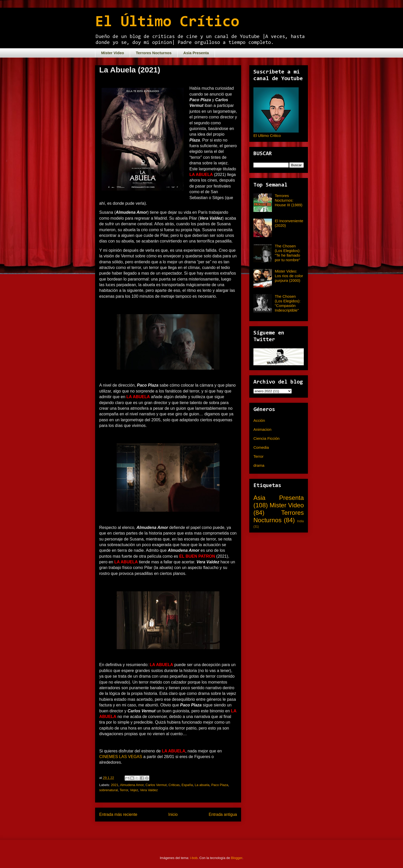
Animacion (262, 429)
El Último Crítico (167, 22)
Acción (259, 420)
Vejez (134, 790)
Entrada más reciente (118, 814)
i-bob (194, 858)
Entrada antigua (223, 814)
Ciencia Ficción (267, 438)
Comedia (261, 447)
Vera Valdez (149, 790)
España (187, 785)
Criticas (174, 785)
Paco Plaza (220, 785)
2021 (115, 785)
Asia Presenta (196, 53)
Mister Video (113, 53)
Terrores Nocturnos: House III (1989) (289, 200)
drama (259, 465)
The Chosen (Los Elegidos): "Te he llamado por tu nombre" (288, 253)
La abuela (202, 785)
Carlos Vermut (156, 785)
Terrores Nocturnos (154, 53)
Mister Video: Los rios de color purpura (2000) (289, 276)
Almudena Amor (132, 785)
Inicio (173, 814)
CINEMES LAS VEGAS (121, 757)
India (300, 521)
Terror (124, 790)
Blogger (237, 858)
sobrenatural (108, 790)
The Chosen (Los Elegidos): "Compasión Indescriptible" (288, 303)
